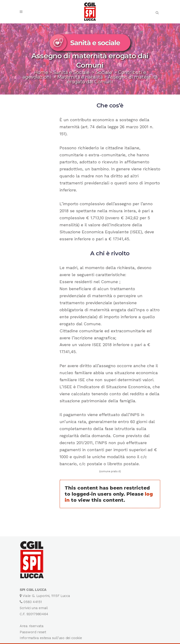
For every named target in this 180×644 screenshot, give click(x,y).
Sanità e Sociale (71, 72)
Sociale (104, 72)
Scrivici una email (34, 608)
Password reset (33, 632)
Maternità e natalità (80, 77)
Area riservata (32, 626)
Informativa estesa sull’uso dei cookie (51, 638)
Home (41, 72)
